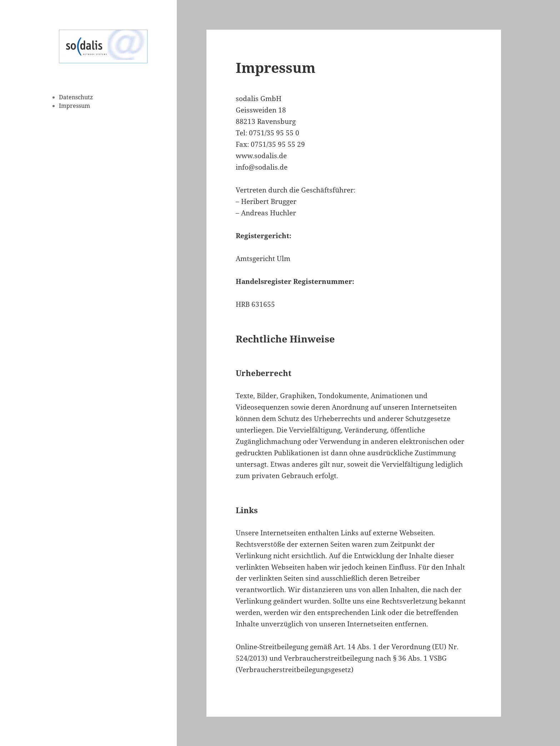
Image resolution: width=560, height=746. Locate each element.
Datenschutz (76, 97)
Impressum (74, 106)
